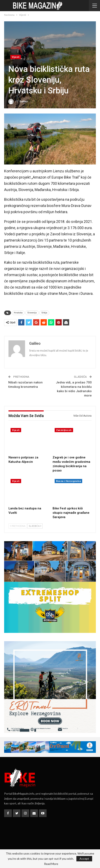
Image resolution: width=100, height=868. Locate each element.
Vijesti (16, 57)
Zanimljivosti (64, 430)
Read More (51, 864)
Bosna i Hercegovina (69, 481)
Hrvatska (18, 313)
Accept (84, 859)
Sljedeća (35, 526)
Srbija (44, 313)
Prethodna (18, 526)
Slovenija (32, 313)
